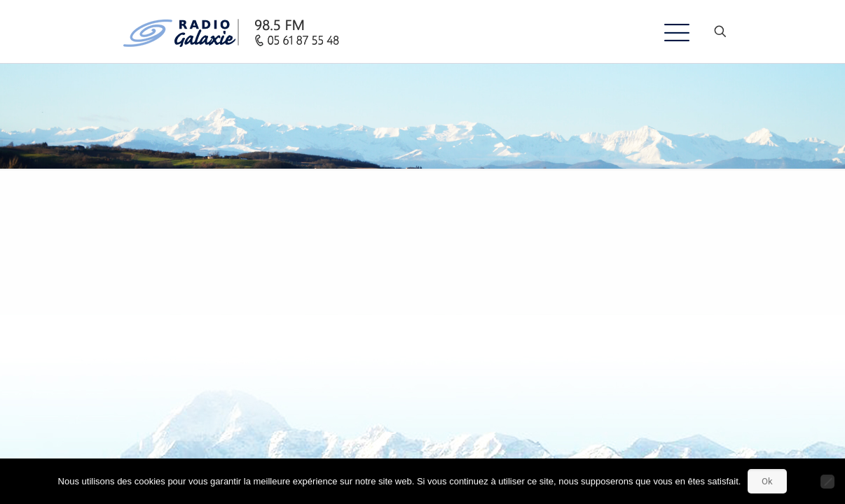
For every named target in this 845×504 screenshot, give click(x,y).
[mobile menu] (671, 31)
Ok (767, 481)
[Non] (827, 482)
